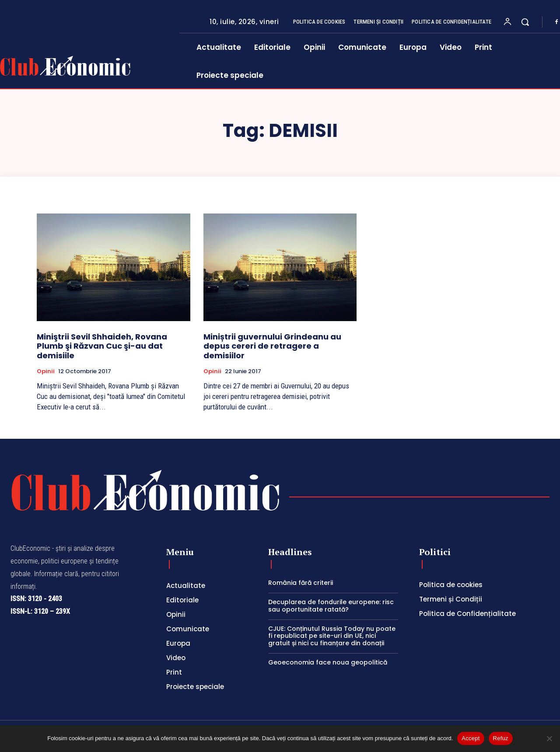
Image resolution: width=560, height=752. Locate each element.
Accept (471, 738)
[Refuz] (549, 738)
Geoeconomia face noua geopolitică (328, 662)
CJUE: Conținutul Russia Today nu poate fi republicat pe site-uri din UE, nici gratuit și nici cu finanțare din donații (332, 636)
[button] (525, 22)
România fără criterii (301, 583)
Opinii (46, 371)
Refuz (501, 738)
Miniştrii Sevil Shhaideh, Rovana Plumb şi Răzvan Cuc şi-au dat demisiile (102, 346)
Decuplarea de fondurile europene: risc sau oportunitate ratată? (331, 606)
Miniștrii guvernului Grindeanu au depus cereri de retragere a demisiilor (272, 346)
